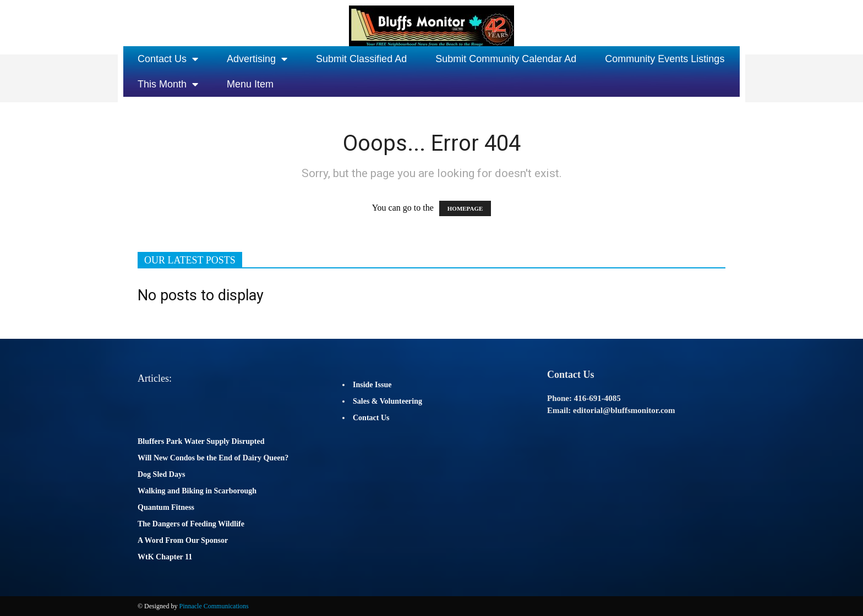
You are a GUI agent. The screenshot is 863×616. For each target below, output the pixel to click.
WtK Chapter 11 (165, 557)
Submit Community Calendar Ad (506, 59)
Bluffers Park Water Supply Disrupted (201, 441)
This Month (168, 84)
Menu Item (250, 84)
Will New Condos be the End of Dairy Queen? (213, 458)
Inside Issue (372, 385)
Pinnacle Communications (214, 606)
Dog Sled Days (161, 474)
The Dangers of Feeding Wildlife (191, 524)
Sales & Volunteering (387, 401)
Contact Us (168, 59)
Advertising (257, 59)
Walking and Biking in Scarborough (197, 491)
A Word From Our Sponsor (183, 540)
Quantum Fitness (166, 507)
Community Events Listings (665, 59)
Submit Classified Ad (361, 59)
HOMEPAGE (465, 208)
